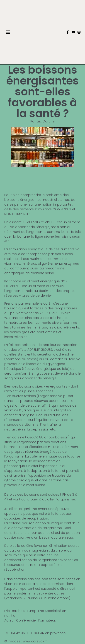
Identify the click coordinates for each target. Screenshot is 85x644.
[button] (8, 32)
